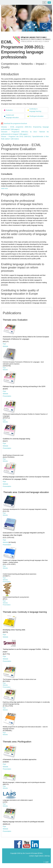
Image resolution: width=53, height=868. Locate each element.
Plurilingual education (36, 116)
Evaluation (9, 110)
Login (47, 862)
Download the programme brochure (15, 123)
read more (4, 188)
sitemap (47, 856)
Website (5, 346)
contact (31, 856)
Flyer (4, 344)
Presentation (7, 396)
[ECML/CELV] (4, 3)
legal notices (39, 856)
